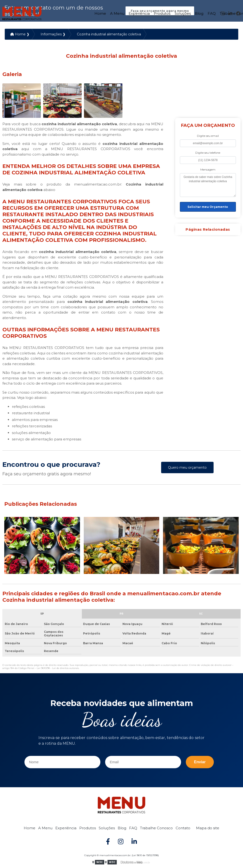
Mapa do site (208, 828)
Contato (183, 828)
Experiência (139, 13)
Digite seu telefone (208, 153)
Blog (199, 13)
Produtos (162, 13)
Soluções (183, 13)
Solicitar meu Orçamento (208, 207)
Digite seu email (208, 136)
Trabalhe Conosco (156, 828)
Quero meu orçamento (187, 468)
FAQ (212, 13)
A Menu (117, 13)
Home (100, 13)
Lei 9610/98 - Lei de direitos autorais (58, 669)
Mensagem (208, 170)
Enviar (200, 762)
